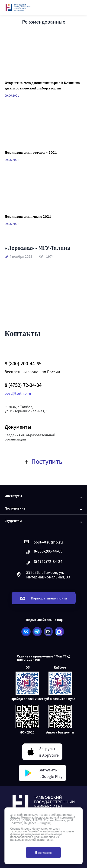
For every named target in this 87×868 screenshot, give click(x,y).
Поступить (43, 461)
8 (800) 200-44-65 (23, 364)
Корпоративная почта (44, 598)
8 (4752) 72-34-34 (23, 385)
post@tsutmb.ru (18, 393)
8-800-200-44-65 (44, 552)
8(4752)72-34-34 (44, 563)
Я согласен (43, 853)
